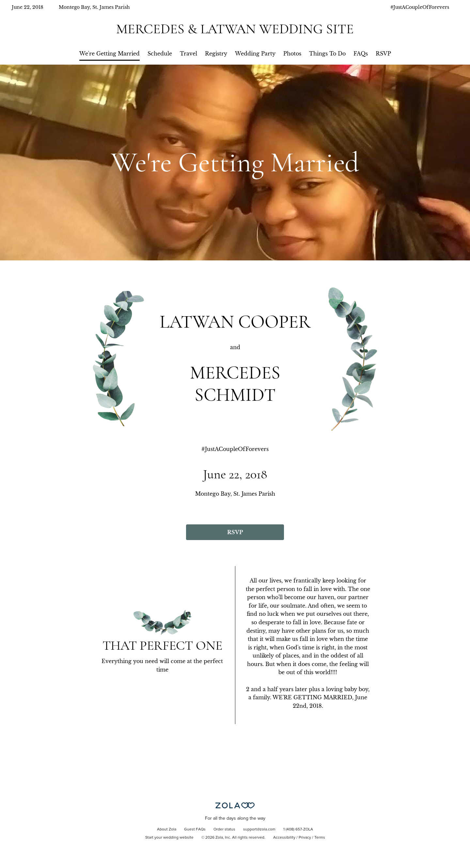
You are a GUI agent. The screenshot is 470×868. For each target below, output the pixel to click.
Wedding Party (255, 54)
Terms (320, 838)
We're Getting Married (110, 54)
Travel (188, 54)
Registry (216, 54)
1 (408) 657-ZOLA (298, 829)
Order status (224, 829)
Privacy (305, 838)
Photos (292, 54)
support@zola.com (259, 829)
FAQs (361, 54)
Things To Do (327, 54)
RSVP (383, 54)
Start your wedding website (169, 838)
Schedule (160, 54)
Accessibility (284, 838)
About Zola (167, 829)
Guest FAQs (195, 829)
